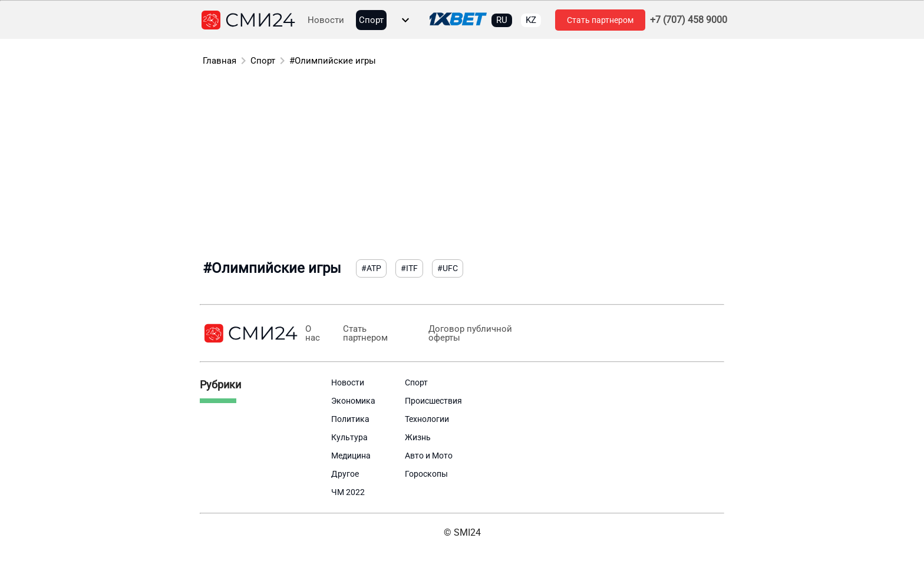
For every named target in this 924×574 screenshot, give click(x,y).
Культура (349, 437)
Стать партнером (600, 20)
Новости (326, 20)
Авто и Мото (429, 456)
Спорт (371, 20)
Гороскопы (426, 474)
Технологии (427, 419)
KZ (531, 20)
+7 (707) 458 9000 (689, 20)
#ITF (409, 268)
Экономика (353, 401)
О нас (313, 334)
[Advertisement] (462, 165)
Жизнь (418, 437)
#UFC (448, 268)
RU (502, 20)
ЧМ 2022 (348, 492)
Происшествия (433, 401)
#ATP (371, 268)
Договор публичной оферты (470, 334)
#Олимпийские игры (333, 61)
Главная (220, 61)
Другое (345, 474)
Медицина (351, 456)
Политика (350, 419)
